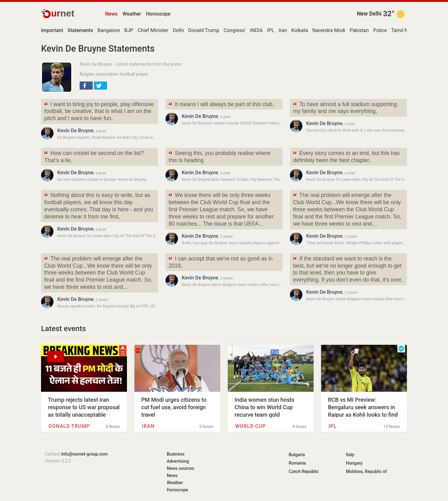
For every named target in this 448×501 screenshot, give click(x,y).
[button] (86, 86)
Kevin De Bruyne (75, 131)
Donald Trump (204, 30)
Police (380, 30)
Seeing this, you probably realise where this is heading (219, 156)
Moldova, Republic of (366, 471)
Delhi (178, 30)
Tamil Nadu (404, 30)
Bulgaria (297, 455)
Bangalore (109, 30)
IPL (271, 30)
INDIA (256, 30)
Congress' (235, 30)
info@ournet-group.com (84, 454)
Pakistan (359, 30)
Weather (132, 14)
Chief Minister (153, 30)
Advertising (178, 461)
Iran (283, 30)
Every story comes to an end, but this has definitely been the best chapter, (346, 156)
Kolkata (300, 30)
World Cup (251, 426)
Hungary (354, 463)
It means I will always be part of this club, (221, 105)
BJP (129, 30)
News (111, 14)
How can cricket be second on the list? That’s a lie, (94, 156)
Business (176, 454)
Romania (297, 463)
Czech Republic (304, 471)
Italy (350, 455)
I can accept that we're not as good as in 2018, (220, 262)
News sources (180, 468)
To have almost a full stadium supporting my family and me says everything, (345, 107)
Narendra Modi (329, 30)
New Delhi (369, 14)
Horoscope (158, 14)
